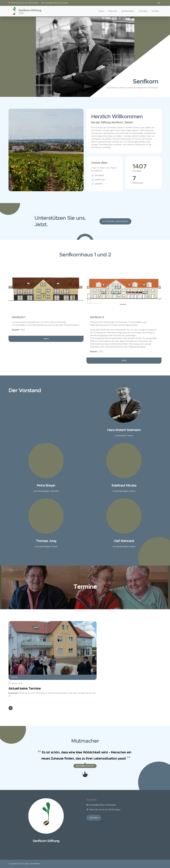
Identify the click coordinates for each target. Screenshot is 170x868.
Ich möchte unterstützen (115, 221)
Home (101, 11)
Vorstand (143, 11)
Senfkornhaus (128, 11)
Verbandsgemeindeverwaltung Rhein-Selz (108, 338)
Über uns (113, 11)
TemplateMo (35, 864)
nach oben (94, 818)
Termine (155, 11)
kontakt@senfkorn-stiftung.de (56, 3)
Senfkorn (14, 677)
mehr (46, 339)
